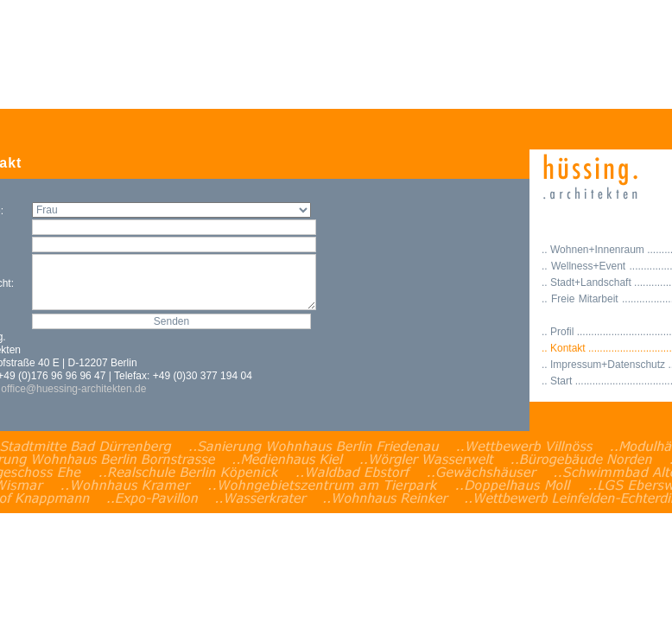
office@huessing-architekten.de (73, 389)
